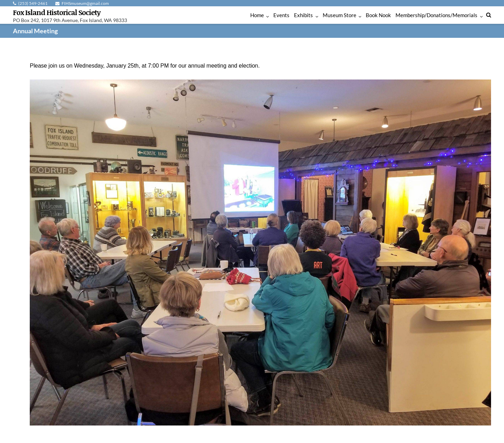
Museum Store (339, 15)
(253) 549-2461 (33, 3)
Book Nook (378, 15)
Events (281, 15)
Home (257, 15)
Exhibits (303, 15)
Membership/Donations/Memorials (436, 15)
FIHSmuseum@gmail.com (85, 3)
